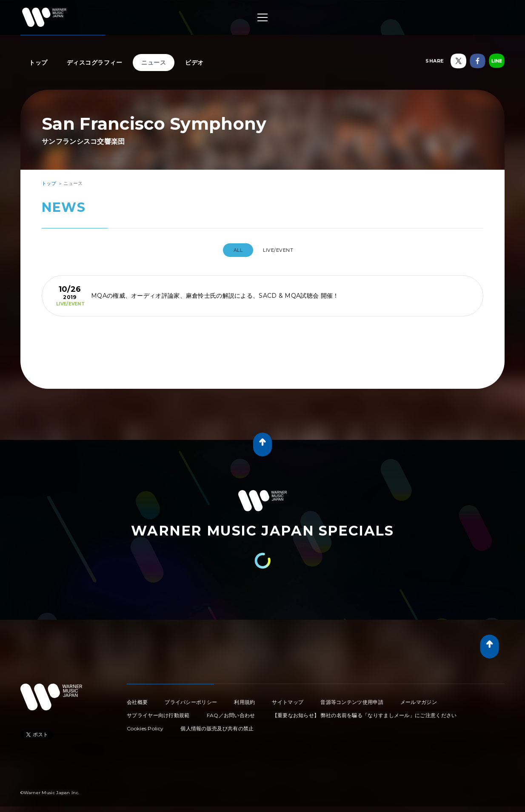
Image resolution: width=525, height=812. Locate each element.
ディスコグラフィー (95, 63)
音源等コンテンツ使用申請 (352, 699)
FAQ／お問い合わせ (231, 712)
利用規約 (244, 699)
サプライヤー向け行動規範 (158, 712)
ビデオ (194, 63)
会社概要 (137, 699)
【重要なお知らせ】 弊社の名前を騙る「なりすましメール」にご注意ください (365, 712)
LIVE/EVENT (281, 250)
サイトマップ (288, 699)
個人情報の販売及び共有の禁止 (217, 725)
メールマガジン (419, 699)
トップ (38, 63)
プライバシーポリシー (191, 699)
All (234, 250)
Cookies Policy (145, 725)
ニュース (154, 63)
